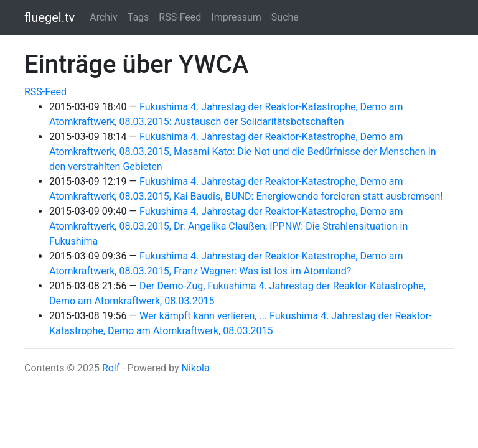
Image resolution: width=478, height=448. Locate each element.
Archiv (104, 17)
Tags (138, 17)
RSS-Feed (180, 17)
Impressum (236, 17)
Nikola (195, 368)
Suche (285, 17)
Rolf (111, 368)
